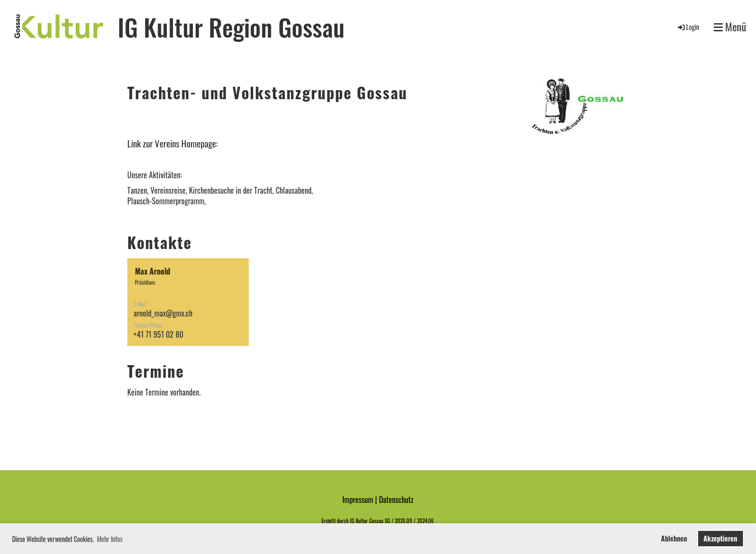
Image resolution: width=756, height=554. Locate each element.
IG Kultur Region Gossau (231, 26)
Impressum (358, 500)
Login (688, 27)
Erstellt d (331, 521)
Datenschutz (396, 500)
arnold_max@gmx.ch (163, 313)
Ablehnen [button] (674, 538)
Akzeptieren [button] (720, 538)
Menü (730, 27)
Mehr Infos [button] (110, 539)
